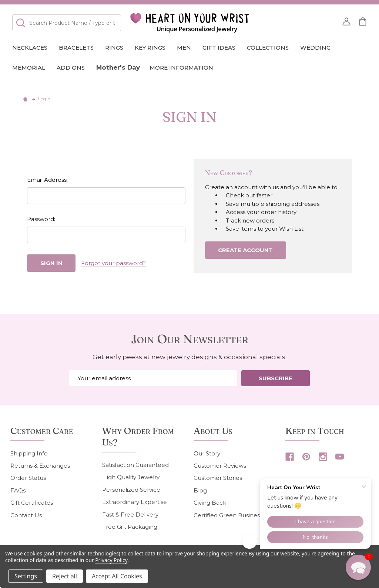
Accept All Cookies (117, 576)
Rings (114, 48)
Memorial (29, 68)
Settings (26, 576)
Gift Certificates (32, 503)
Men (184, 48)
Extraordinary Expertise (135, 502)
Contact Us (26, 515)
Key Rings (150, 48)
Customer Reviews (220, 466)
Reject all (65, 576)
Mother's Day (118, 67)
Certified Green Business (228, 515)
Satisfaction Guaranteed (135, 465)
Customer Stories (218, 478)
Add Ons (71, 68)
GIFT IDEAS (219, 48)
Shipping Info (29, 453)
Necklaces (30, 48)
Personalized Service (131, 490)
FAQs (18, 490)
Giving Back (210, 503)
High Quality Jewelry (131, 477)
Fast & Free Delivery (130, 514)
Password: (41, 219)
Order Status (28, 478)
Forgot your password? (113, 263)
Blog (200, 490)
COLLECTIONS (268, 48)
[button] (358, 567)
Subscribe (276, 378)
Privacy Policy (111, 560)
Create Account (245, 250)
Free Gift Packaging (130, 527)
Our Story (207, 453)
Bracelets (76, 48)
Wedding (315, 48)
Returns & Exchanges (40, 466)
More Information (181, 68)
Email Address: (47, 180)
